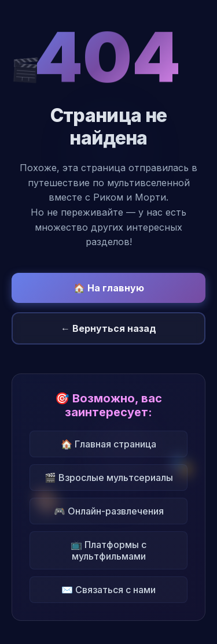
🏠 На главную (109, 288)
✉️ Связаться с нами (108, 590)
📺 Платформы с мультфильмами (108, 550)
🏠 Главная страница (108, 444)
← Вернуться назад (108, 328)
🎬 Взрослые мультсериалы (109, 478)
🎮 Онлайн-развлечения (109, 511)
